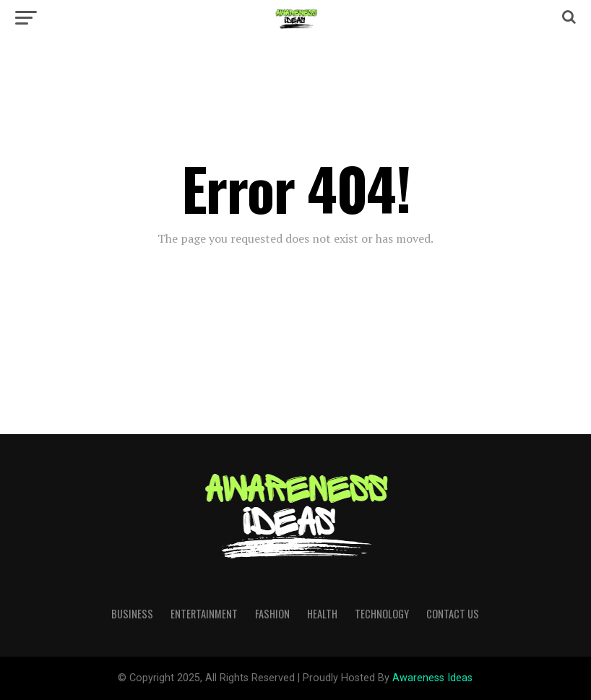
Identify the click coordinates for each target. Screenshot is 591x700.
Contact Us (453, 614)
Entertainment (204, 614)
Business (132, 614)
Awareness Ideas (432, 678)
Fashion (272, 614)
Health (322, 614)
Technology (382, 614)
